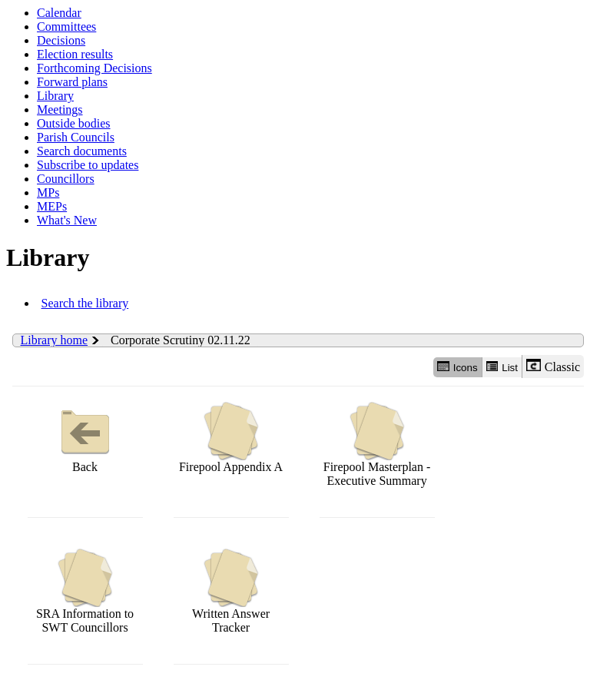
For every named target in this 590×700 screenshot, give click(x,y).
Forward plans (72, 82)
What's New (67, 220)
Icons (457, 367)
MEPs (52, 206)
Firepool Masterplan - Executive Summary (377, 445)
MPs (48, 192)
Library (55, 96)
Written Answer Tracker (231, 591)
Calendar (59, 13)
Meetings (60, 109)
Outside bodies (74, 123)
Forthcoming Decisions (94, 68)
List (502, 367)
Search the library (85, 303)
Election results (75, 54)
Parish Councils (76, 137)
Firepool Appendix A (231, 438)
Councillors (66, 179)
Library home (55, 340)
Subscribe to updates (88, 165)
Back (85, 438)
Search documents (82, 151)
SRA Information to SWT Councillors (85, 591)
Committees (66, 27)
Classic (553, 366)
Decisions (61, 40)
